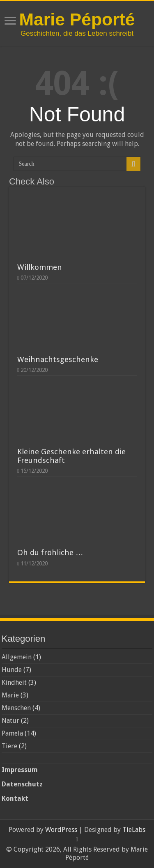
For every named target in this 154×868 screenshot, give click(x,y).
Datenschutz (22, 784)
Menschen (16, 708)
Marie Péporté (77, 19)
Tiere (9, 746)
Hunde (12, 670)
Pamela (12, 733)
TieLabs (134, 830)
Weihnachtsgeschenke (58, 359)
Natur (10, 721)
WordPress (61, 830)
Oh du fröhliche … (50, 552)
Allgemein (17, 657)
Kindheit (14, 682)
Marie (10, 695)
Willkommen (40, 267)
